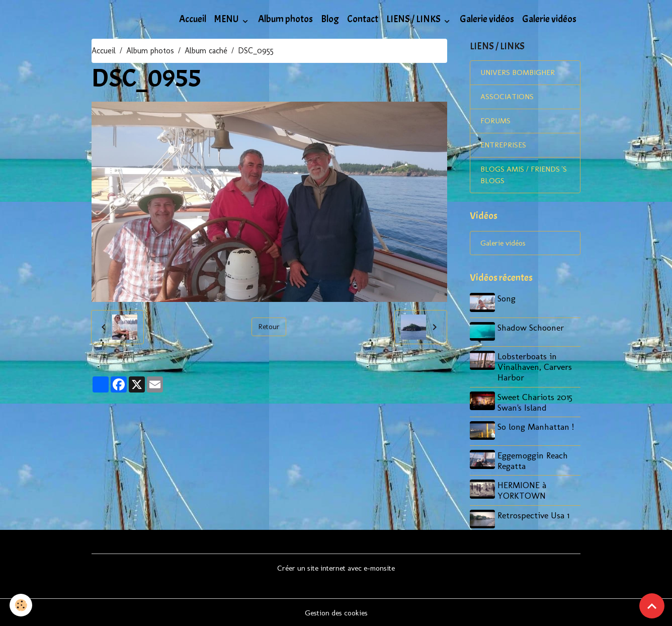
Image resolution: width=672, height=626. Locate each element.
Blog (330, 19)
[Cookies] (21, 605)
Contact (363, 19)
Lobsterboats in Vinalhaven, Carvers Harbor (536, 369)
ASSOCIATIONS (507, 98)
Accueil (193, 19)
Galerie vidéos (487, 19)
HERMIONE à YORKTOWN (523, 491)
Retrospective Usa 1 (535, 515)
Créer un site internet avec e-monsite (336, 567)
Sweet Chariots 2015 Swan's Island (536, 404)
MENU (227, 19)
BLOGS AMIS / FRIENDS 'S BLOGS (522, 178)
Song (508, 303)
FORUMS (496, 123)
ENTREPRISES (504, 148)
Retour (269, 327)
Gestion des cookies (336, 612)
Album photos (285, 19)
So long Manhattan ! (537, 428)
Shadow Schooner (532, 330)
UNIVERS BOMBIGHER (520, 74)
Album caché (206, 51)
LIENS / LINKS (414, 19)
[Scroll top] (652, 606)
